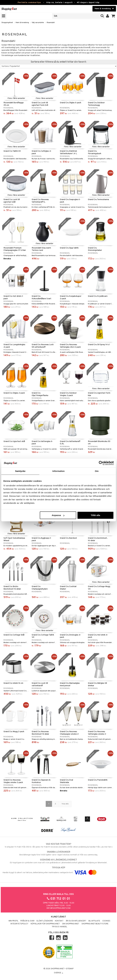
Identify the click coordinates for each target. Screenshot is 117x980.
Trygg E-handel (59, 927)
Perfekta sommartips (29, 3)
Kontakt (59, 921)
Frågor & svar (27, 921)
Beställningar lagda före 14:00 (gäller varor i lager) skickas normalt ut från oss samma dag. (58, 853)
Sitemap (70, 969)
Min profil (14, 921)
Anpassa (58, 515)
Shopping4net (7, 23)
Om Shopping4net (71, 924)
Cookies (106, 921)
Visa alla (65, 804)
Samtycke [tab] (20, 471)
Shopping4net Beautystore (95, 924)
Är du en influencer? (76, 921)
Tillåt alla (95, 515)
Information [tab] (59, 471)
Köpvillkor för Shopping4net (45, 924)
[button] (113, 16)
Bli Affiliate (94, 921)
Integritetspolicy (19, 924)
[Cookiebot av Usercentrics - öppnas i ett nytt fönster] (101, 463)
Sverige (58, 973)
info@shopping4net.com (58, 908)
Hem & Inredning (22, 23)
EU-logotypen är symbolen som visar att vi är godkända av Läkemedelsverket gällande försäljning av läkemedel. (58, 861)
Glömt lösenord (45, 921)
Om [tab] (97, 471)
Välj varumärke (38, 23)
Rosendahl (51, 23)
